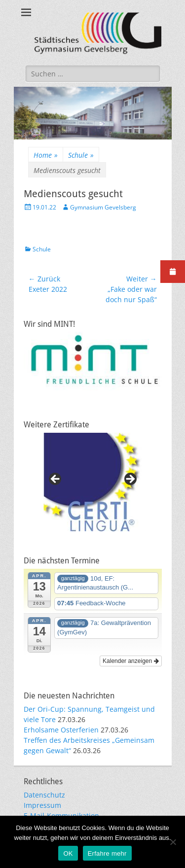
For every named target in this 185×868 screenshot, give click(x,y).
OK (68, 853)
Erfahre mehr (107, 853)
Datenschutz (44, 795)
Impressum (42, 805)
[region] (93, 482)
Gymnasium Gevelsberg (103, 207)
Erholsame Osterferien (61, 730)
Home (46, 155)
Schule (81, 155)
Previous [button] (56, 480)
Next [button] (130, 480)
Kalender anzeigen (130, 661)
